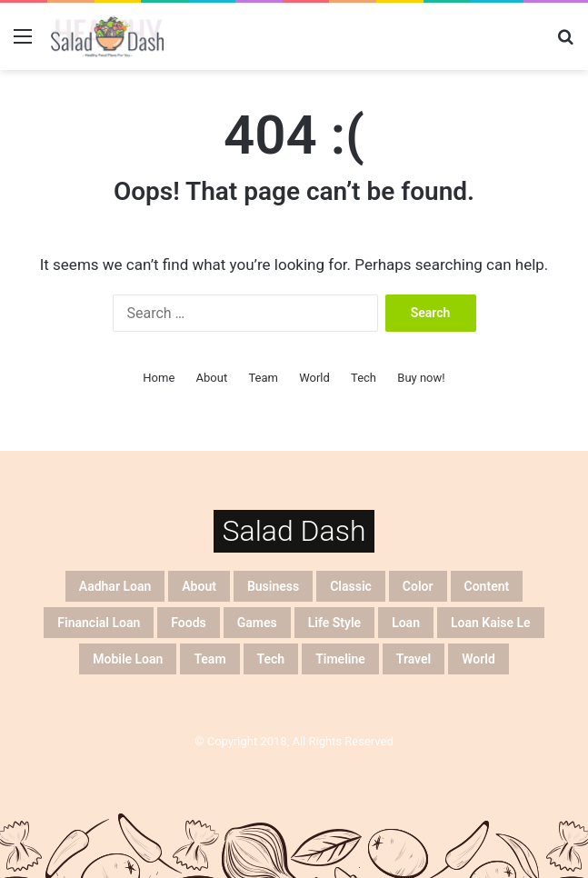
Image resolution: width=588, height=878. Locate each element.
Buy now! (421, 378)
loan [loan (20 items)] (406, 623)
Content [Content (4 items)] (487, 586)
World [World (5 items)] (478, 659)
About (212, 378)
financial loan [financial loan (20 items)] (99, 623)
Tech (364, 378)
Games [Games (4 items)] (257, 623)
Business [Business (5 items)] (273, 586)
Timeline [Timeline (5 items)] (340, 659)
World (314, 378)
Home (159, 378)
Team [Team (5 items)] (209, 659)
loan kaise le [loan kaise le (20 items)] (491, 623)
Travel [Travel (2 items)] (414, 659)
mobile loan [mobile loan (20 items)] (128, 659)
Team (263, 378)
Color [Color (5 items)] (418, 586)
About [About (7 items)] (199, 586)
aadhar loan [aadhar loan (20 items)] (115, 586)
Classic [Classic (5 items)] (351, 586)
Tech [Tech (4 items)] (271, 659)
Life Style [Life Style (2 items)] (334, 623)
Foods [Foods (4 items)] (188, 623)
